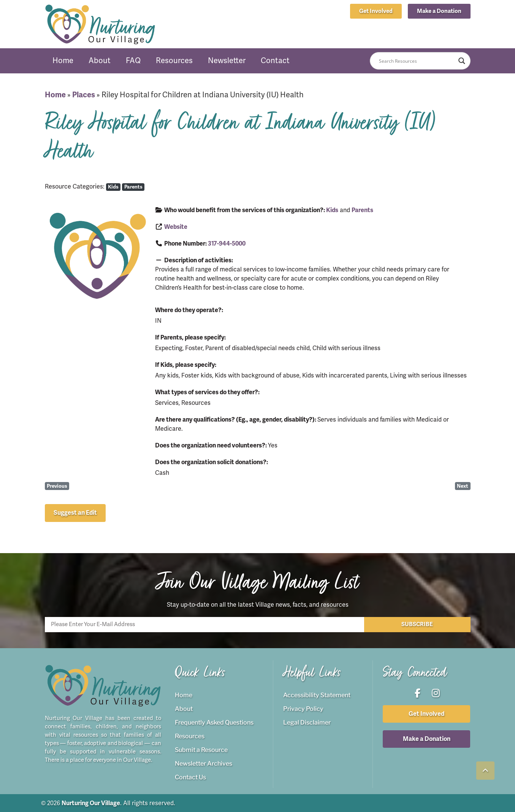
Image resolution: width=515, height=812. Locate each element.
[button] (439, 11)
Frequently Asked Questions (214, 722)
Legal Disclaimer (307, 722)
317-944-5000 (227, 244)
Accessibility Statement (317, 695)
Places (84, 95)
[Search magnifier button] (462, 61)
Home (63, 61)
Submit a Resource (201, 749)
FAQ (133, 61)
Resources (174, 61)
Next (463, 486)
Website (176, 227)
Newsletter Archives (204, 763)
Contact (275, 61)
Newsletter (227, 61)
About (100, 61)
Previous (57, 486)
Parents (133, 187)
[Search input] (417, 61)
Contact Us (190, 777)
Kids (113, 187)
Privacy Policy (303, 708)
